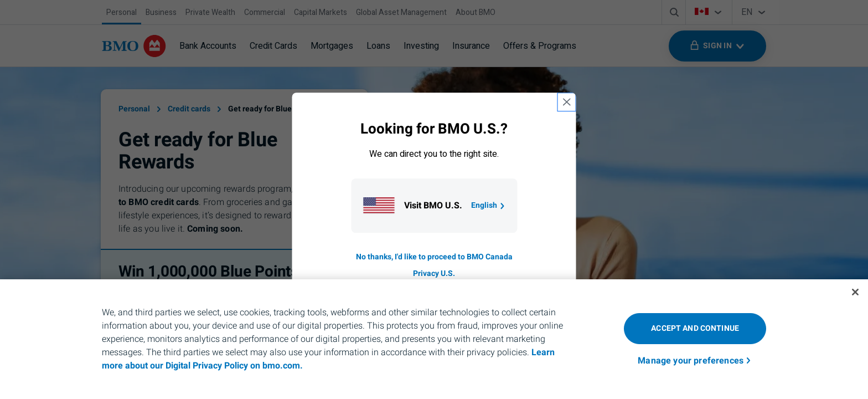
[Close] (855, 292)
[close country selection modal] (567, 102)
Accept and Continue (695, 328)
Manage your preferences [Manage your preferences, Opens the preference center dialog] (691, 361)
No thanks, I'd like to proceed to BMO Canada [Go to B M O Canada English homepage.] (434, 257)
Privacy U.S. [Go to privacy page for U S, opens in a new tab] (434, 273)
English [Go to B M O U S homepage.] (489, 205)
